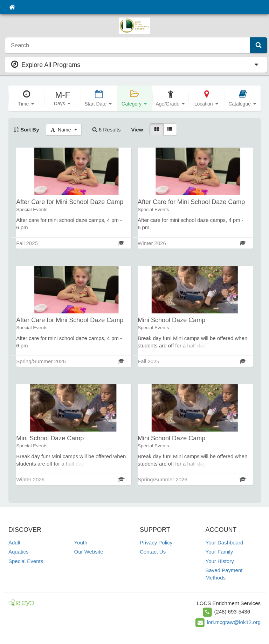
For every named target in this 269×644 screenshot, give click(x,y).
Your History (220, 561)
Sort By (26, 130)
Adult (14, 543)
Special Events (26, 561)
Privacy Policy (156, 543)
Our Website (89, 552)
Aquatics (19, 552)
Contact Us (153, 552)
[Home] (12, 7)
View (137, 130)
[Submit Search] (258, 45)
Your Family (219, 552)
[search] (128, 45)
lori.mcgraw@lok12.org (234, 622)
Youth (81, 543)
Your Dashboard (225, 543)
